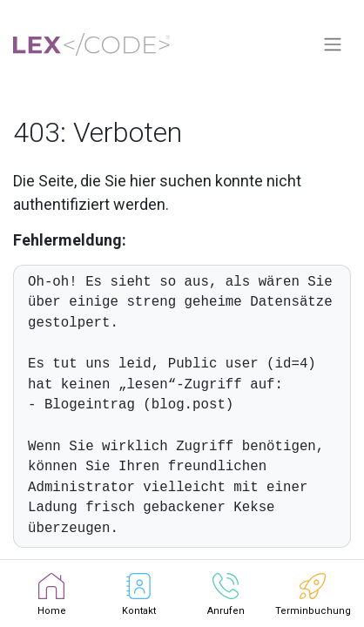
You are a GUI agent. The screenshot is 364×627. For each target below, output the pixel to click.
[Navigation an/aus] (333, 44)
